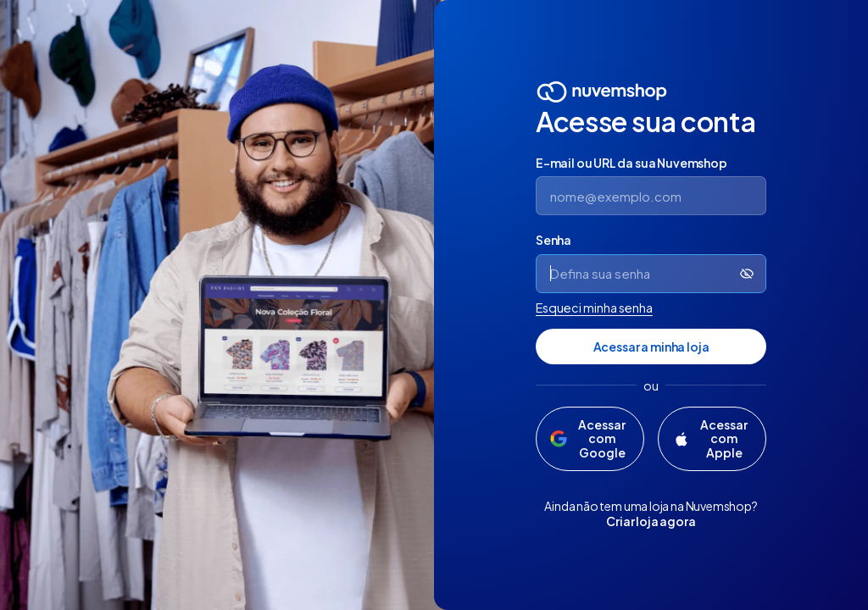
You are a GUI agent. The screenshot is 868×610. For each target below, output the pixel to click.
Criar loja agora (651, 521)
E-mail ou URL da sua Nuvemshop (632, 163)
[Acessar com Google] (590, 439)
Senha (554, 240)
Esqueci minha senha (594, 308)
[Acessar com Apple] (712, 439)
